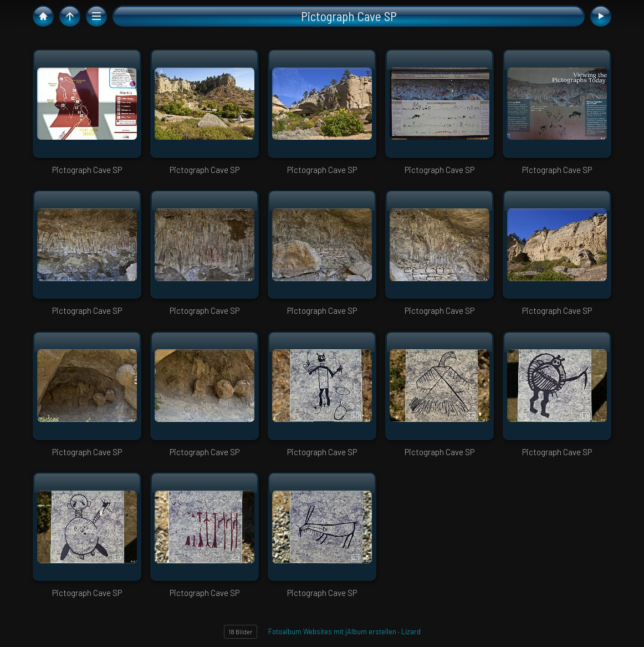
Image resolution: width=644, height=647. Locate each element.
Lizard (411, 631)
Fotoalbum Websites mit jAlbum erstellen (332, 631)
